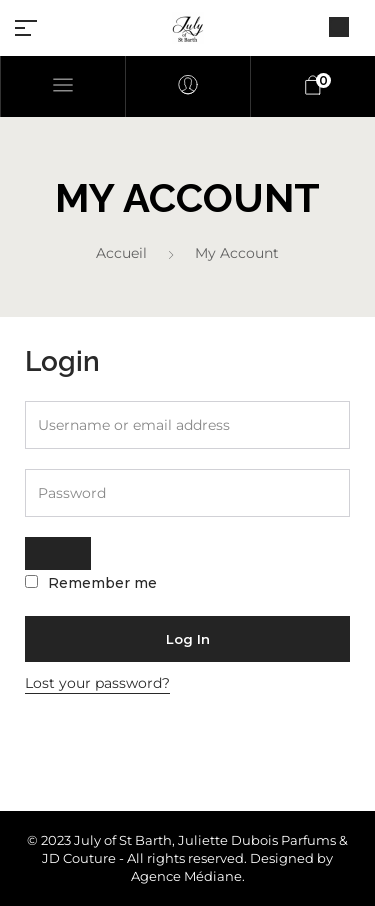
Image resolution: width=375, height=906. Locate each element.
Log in (188, 639)
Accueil (121, 253)
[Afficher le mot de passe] (58, 553)
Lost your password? (97, 683)
